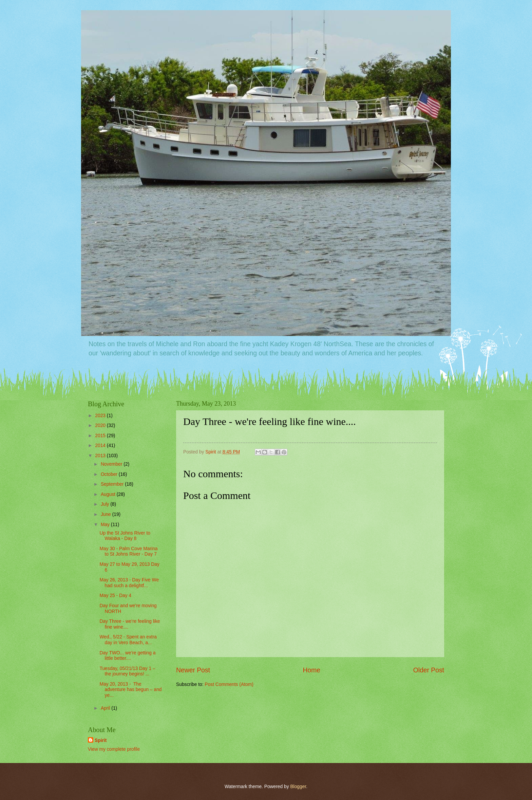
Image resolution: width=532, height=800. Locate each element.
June (107, 514)
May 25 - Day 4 (115, 596)
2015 (101, 436)
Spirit (101, 740)
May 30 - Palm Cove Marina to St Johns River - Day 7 (128, 552)
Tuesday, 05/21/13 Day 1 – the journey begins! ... (127, 671)
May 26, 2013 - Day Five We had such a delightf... (129, 583)
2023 (101, 416)
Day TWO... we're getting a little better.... (127, 656)
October (110, 474)
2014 (101, 445)
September (113, 484)
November (112, 464)
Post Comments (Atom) (229, 684)
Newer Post (193, 670)
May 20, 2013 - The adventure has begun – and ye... (130, 690)
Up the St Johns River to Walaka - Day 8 (125, 536)
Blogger (298, 787)
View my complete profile (114, 749)
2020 (101, 425)
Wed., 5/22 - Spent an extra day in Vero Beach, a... (128, 640)
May (106, 525)
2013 (101, 456)
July (106, 504)
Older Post (429, 670)
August (109, 494)
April (106, 708)
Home (312, 670)
